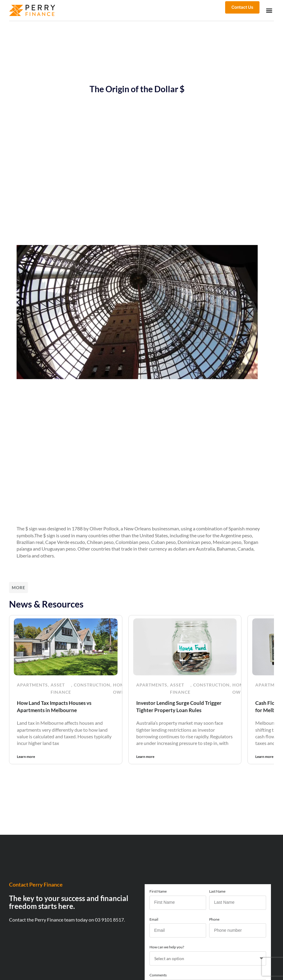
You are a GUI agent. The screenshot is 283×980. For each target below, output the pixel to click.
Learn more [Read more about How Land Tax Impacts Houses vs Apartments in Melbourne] (26, 756)
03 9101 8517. (110, 919)
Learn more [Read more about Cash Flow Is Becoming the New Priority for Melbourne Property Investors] (264, 756)
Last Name (217, 891)
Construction (92, 684)
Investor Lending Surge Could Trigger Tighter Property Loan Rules (180, 706)
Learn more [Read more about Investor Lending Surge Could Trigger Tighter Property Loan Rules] (145, 756)
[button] (269, 10)
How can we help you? (167, 947)
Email (154, 919)
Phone (214, 919)
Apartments (32, 684)
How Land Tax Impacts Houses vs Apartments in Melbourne (56, 706)
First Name (158, 891)
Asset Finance (61, 688)
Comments (158, 974)
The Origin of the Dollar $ (137, 89)
